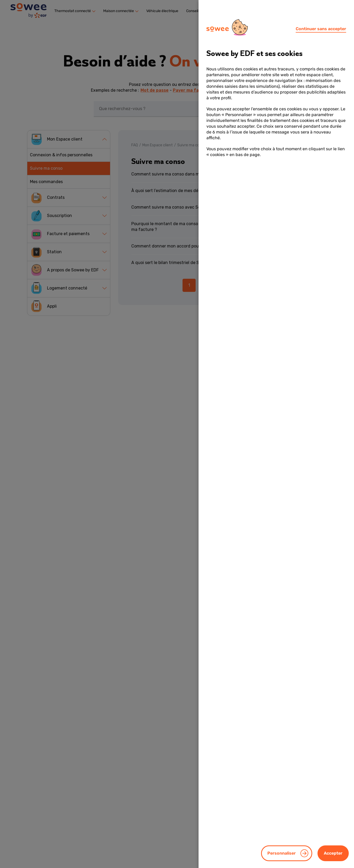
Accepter (333, 853)
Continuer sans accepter (321, 29)
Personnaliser (282, 853)
